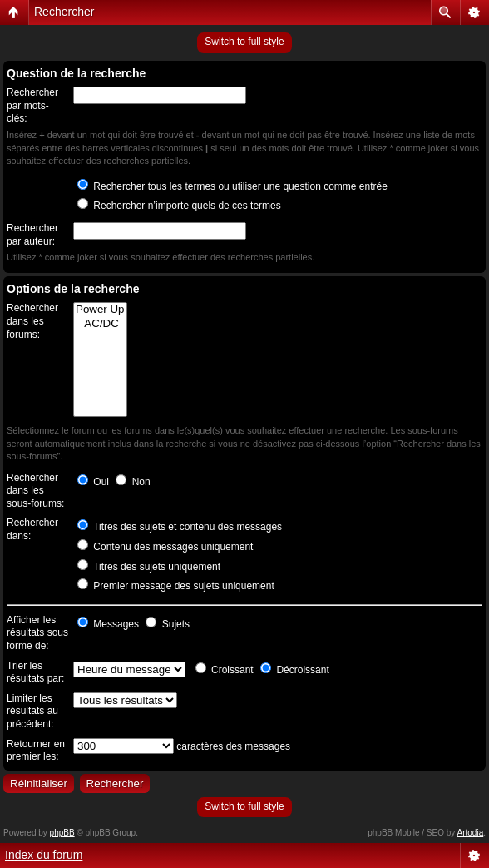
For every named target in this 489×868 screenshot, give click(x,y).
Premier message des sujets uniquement (176, 586)
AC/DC (100, 324)
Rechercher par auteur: (32, 235)
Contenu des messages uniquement (165, 547)
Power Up (100, 310)
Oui (93, 482)
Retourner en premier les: (36, 751)
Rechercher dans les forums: (32, 321)
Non (133, 482)
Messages (108, 624)
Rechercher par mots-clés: (32, 105)
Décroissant (295, 670)
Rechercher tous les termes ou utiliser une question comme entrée (232, 186)
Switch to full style (244, 42)
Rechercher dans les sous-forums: (35, 491)
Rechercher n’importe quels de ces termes (179, 206)
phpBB (62, 833)
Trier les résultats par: (35, 672)
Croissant (225, 670)
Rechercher (64, 12)
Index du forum (44, 855)
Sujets (168, 624)
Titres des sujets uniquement (149, 567)
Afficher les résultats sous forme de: (37, 633)
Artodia (471, 833)
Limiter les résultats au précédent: (32, 711)
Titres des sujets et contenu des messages (180, 527)
